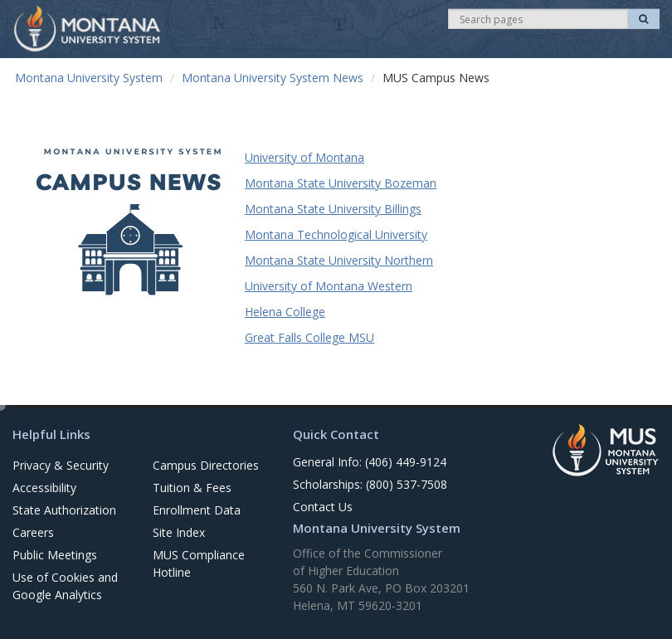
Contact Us (323, 507)
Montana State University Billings (333, 209)
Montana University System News (273, 78)
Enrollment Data (197, 510)
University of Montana (304, 157)
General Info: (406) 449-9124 (370, 462)
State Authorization (64, 510)
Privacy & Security (61, 465)
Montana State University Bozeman (341, 183)
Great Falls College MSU (309, 337)
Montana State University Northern (339, 260)
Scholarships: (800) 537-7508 (370, 484)
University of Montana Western (329, 286)
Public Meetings (55, 555)
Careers (33, 532)
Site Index (179, 532)
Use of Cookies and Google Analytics (65, 586)
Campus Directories (206, 465)
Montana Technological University (336, 234)
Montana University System (89, 78)
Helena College (285, 312)
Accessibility (44, 488)
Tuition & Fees (192, 488)
